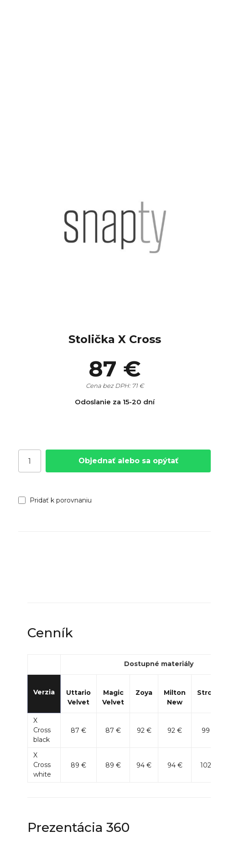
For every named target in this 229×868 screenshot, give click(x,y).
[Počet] (30, 461)
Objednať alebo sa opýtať (128, 461)
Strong (209, 693)
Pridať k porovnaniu (55, 500)
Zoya (144, 693)
